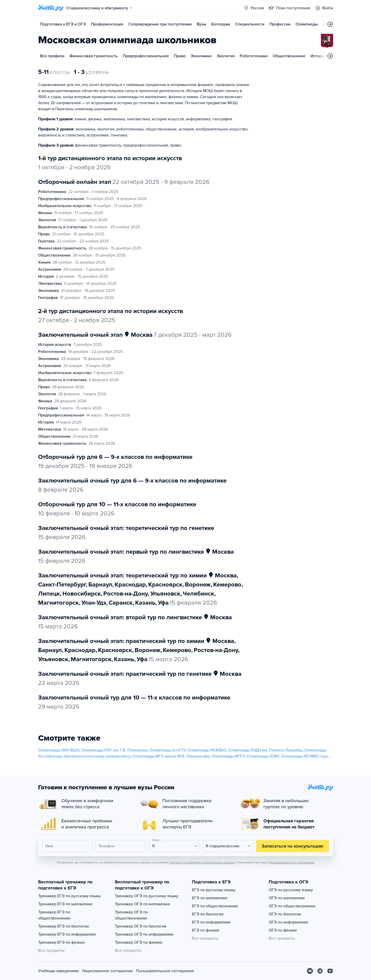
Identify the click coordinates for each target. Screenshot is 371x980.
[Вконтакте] (310, 971)
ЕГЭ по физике (206, 930)
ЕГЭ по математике (210, 898)
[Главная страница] (51, 8)
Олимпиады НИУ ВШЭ (59, 750)
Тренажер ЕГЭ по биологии (64, 926)
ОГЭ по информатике (288, 922)
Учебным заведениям (58, 971)
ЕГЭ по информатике (211, 922)
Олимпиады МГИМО (300, 756)
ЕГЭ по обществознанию (215, 906)
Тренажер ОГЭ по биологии (141, 926)
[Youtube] (330, 971)
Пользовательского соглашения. (292, 862)
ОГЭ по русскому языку (291, 890)
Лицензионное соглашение (107, 971)
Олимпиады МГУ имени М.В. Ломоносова (171, 756)
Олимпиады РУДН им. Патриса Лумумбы (265, 750)
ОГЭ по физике (283, 930)
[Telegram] (320, 971)
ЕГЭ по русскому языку (214, 890)
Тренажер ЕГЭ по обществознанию (54, 915)
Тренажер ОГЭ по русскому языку (147, 896)
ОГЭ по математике (287, 898)
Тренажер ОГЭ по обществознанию (131, 915)
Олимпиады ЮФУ (263, 756)
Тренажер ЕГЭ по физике (61, 942)
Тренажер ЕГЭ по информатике (67, 934)
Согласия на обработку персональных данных (202, 862)
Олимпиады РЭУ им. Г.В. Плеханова (114, 750)
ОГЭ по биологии (285, 914)
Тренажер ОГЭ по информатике (144, 934)
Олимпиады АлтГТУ (167, 750)
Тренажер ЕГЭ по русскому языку (69, 896)
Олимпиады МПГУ (228, 756)
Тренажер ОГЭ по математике (143, 904)
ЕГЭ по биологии (208, 914)
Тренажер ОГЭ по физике (139, 942)
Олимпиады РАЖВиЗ (207, 750)
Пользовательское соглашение (165, 971)
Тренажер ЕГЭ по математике (65, 904)
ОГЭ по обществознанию (292, 906)
